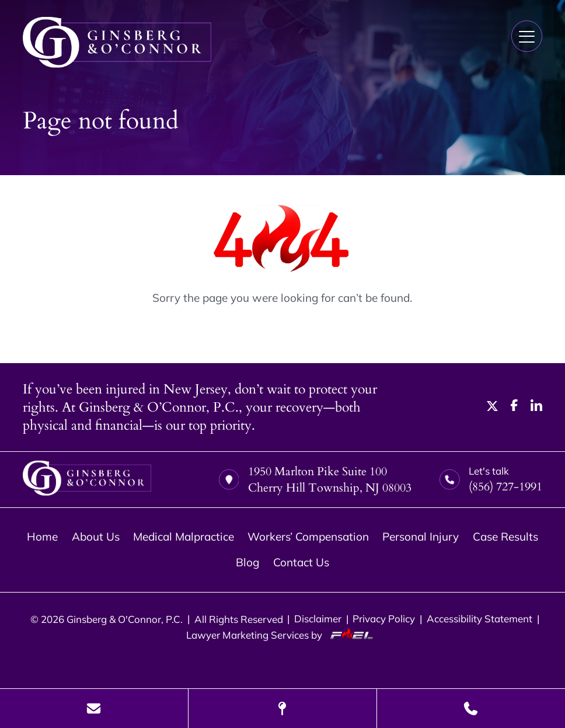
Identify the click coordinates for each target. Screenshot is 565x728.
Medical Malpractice (184, 537)
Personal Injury (421, 537)
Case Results (505, 537)
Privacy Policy (384, 619)
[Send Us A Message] (94, 708)
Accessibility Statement (479, 619)
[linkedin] (536, 407)
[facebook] (514, 407)
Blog (247, 562)
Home (42, 537)
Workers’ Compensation (308, 537)
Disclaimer (318, 619)
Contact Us (301, 562)
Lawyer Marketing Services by (282, 635)
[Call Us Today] (471, 708)
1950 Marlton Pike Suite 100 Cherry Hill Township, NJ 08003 (315, 480)
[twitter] (493, 407)
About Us (96, 537)
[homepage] (87, 479)
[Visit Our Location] (282, 708)
